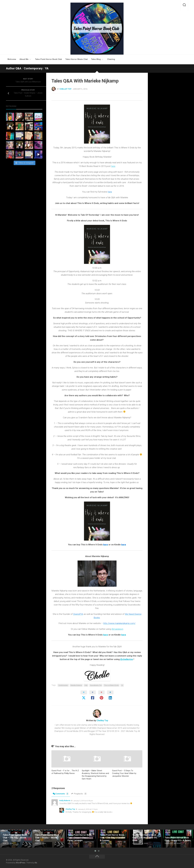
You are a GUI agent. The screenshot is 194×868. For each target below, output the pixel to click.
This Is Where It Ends (111, 685)
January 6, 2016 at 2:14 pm (88, 809)
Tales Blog (96, 59)
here (113, 166)
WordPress (21, 863)
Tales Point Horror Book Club (48, 59)
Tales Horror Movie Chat (76, 59)
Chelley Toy (65, 89)
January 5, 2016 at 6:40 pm (83, 801)
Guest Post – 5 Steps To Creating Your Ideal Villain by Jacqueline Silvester (124, 773)
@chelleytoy (127, 659)
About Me (24, 59)
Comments (61, 794)
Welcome (12, 59)
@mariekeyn (117, 629)
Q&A (86, 685)
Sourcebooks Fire (96, 685)
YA (47, 68)
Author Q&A (14, 68)
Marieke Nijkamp (76, 685)
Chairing (111, 59)
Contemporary (33, 68)
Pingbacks (79, 794)
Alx (36, 863)
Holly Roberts (65, 801)
